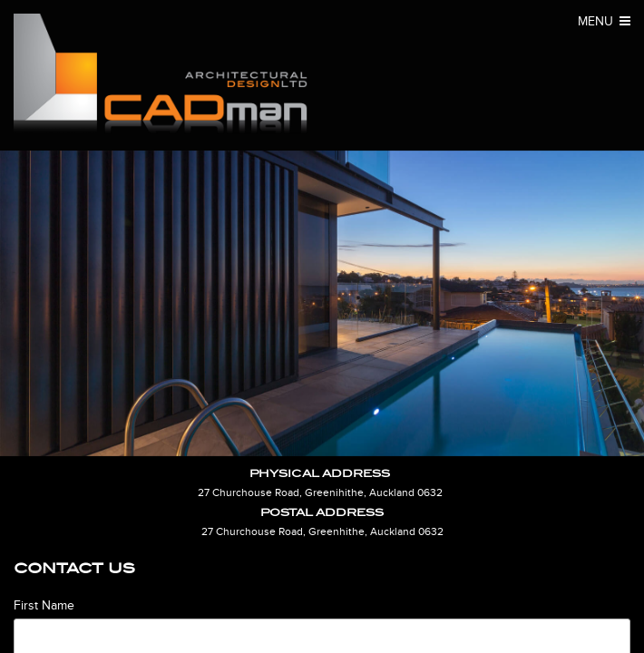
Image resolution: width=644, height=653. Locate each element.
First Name (44, 606)
